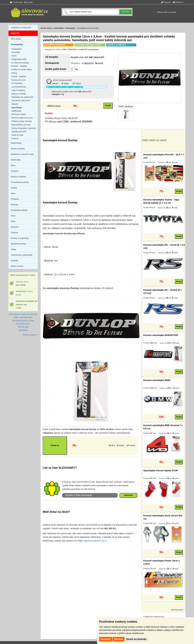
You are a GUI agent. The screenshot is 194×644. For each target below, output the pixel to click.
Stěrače (15, 104)
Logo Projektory (18, 90)
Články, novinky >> (30, 335)
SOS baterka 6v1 (23, 324)
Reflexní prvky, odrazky (22, 121)
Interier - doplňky (19, 76)
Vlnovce (15, 138)
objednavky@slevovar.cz (95, 541)
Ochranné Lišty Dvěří (21, 101)
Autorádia (16, 52)
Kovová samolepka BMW (157, 380)
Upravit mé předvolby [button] (136, 639)
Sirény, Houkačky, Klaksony (24, 128)
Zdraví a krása (17, 266)
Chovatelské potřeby (20, 182)
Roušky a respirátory (20, 238)
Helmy (14, 73)
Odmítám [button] (119, 639)
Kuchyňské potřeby (19, 210)
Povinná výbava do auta (22, 118)
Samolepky (70, 28)
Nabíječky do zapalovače (23, 97)
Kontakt (29, 2)
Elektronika (16, 160)
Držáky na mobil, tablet (22, 69)
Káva (13, 193)
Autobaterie (17, 49)
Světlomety (16, 111)
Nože (13, 216)
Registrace (166, 2)
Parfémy (14, 233)
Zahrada (14, 261)
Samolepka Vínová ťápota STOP (161, 470)
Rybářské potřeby (18, 244)
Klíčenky (14, 205)
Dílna (13, 165)
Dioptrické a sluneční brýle (22, 154)
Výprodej (15, 33)
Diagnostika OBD (19, 59)
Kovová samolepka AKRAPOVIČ (161, 335)
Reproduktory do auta (21, 125)
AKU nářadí (16, 39)
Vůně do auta (17, 135)
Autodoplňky (59, 28)
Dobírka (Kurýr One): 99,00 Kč (61, 118)
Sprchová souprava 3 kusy (23, 321)
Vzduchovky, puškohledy (22, 255)
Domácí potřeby (18, 149)
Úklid (13, 221)
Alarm (14, 56)
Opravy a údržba (19, 94)
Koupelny (15, 199)
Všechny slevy (177, 610)
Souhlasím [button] (106, 639)
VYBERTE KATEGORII (21, 28)
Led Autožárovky (19, 87)
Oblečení (15, 227)
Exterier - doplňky (19, 66)
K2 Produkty (17, 83)
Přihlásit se (178, 2)
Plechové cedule (19, 114)
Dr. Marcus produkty (20, 63)
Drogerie (15, 171)
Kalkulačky (23, 330)
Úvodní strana (16, 2)
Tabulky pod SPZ (19, 132)
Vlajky (13, 249)
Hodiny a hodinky (18, 177)
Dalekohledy (16, 143)
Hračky (14, 188)
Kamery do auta (18, 80)
